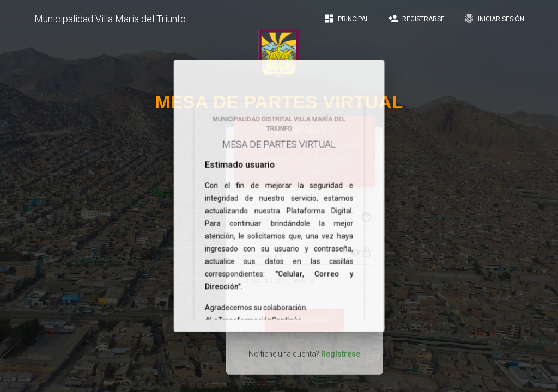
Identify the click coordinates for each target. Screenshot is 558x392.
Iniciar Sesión (494, 19)
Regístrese (341, 342)
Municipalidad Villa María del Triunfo (110, 19)
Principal (346, 19)
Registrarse (416, 19)
